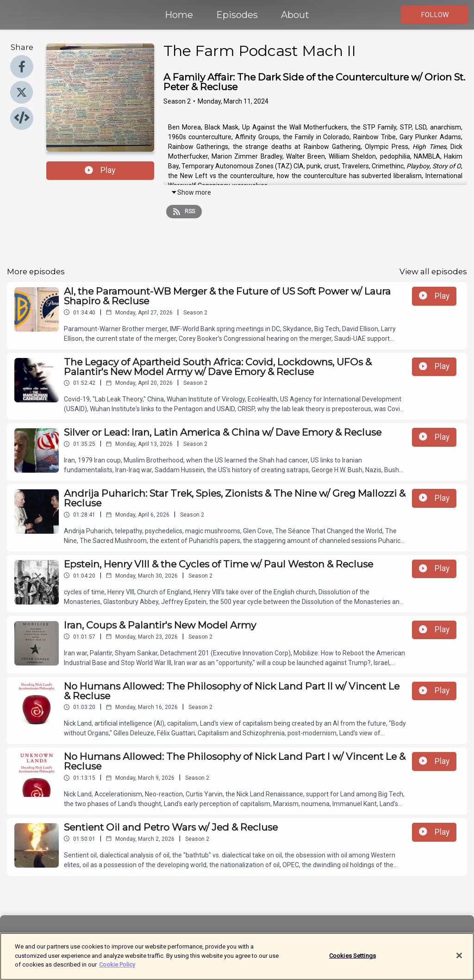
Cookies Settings (352, 961)
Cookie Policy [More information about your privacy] (117, 970)
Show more (191, 192)
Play (100, 170)
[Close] (459, 961)
